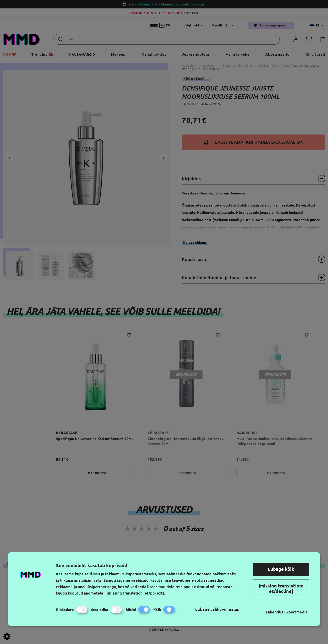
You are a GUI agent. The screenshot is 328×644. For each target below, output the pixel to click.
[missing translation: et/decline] (281, 588)
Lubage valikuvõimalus (217, 609)
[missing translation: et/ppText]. (136, 593)
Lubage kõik (281, 569)
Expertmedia (296, 612)
